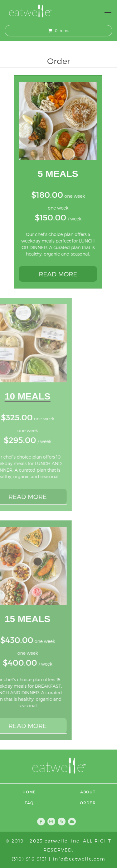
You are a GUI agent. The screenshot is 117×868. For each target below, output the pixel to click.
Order (88, 803)
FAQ (29, 803)
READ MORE (55, 274)
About (88, 792)
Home (29, 792)
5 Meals (55, 174)
